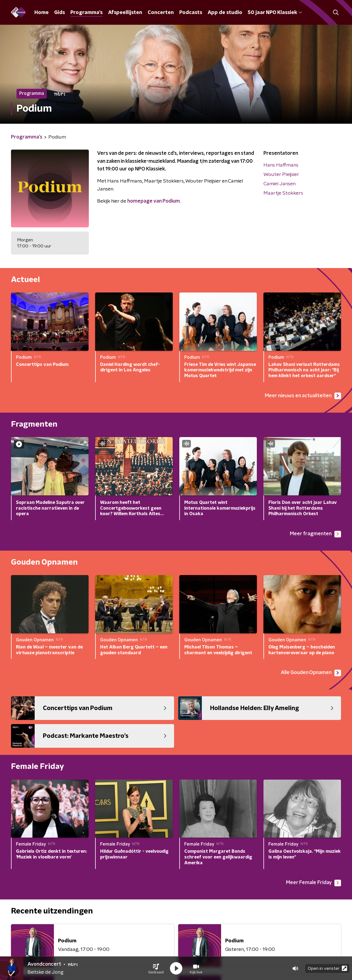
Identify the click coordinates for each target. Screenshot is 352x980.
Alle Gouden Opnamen (311, 673)
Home (42, 13)
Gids (60, 13)
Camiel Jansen (280, 184)
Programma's (86, 13)
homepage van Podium (154, 201)
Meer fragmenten (315, 534)
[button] (156, 968)
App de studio (225, 13)
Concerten (161, 13)
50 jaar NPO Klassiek (275, 13)
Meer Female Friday (313, 883)
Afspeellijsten (125, 13)
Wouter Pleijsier (281, 175)
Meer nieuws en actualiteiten (303, 396)
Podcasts (191, 13)
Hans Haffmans (281, 165)
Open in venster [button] (327, 968)
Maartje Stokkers (283, 193)
